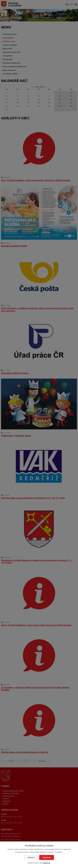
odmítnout (46, 863)
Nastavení (31, 857)
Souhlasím (47, 857)
